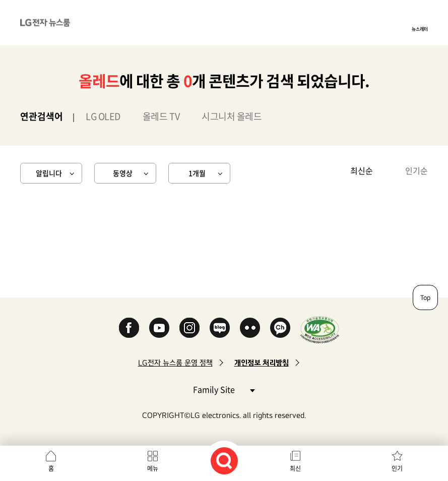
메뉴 (153, 468)
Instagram (189, 328)
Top (425, 297)
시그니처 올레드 (232, 116)
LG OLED (103, 116)
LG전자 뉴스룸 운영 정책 (175, 363)
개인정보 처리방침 (262, 363)
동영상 (123, 173)
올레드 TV (161, 116)
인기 (397, 468)
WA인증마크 (320, 329)
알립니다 (49, 173)
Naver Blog (220, 328)
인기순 (417, 170)
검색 (224, 461)
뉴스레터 (420, 29)
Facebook (129, 328)
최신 (295, 468)
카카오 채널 (280, 328)
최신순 (362, 170)
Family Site (224, 389)
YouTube (159, 328)
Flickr (250, 328)
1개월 (197, 173)
